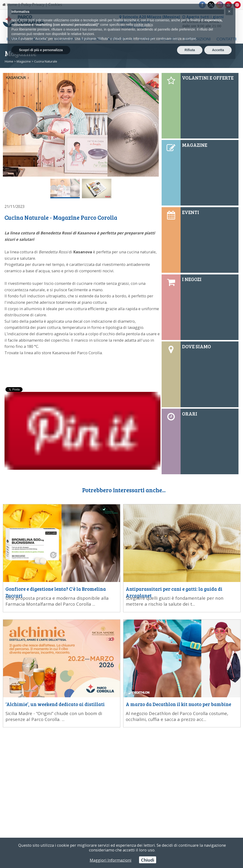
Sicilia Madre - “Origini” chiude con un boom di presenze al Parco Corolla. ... (54, 716)
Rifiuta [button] (190, 50)
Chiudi (148, 860)
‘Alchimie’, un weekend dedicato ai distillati (55, 704)
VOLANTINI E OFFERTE (208, 78)
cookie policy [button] (143, 25)
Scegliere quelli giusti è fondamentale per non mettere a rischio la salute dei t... (175, 601)
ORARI (190, 414)
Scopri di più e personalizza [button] (41, 50)
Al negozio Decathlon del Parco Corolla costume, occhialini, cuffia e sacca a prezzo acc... (177, 716)
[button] (229, 11)
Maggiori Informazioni (111, 860)
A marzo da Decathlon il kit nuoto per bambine (178, 704)
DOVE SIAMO (196, 346)
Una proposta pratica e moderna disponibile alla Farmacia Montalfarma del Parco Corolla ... (57, 601)
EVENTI (191, 212)
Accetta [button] (218, 50)
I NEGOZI (192, 279)
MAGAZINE (195, 145)
